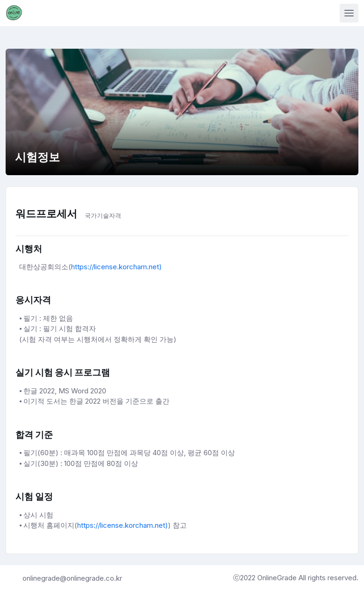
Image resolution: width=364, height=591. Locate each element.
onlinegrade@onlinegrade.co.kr (72, 578)
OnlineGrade (278, 578)
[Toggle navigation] (349, 13)
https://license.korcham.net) (116, 267)
